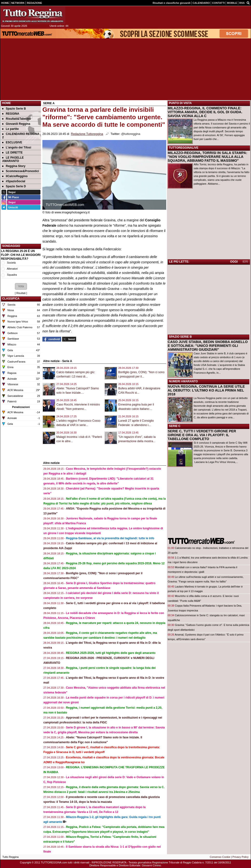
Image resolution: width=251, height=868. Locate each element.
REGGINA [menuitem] (11, 114)
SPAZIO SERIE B (180, 337)
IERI (245, 262)
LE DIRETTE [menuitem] (12, 153)
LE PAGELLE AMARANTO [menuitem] (13, 159)
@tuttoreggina (131, 134)
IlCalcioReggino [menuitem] (15, 176)
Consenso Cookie (220, 857)
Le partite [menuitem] (10, 129)
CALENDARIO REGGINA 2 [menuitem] (21, 136)
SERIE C (175, 426)
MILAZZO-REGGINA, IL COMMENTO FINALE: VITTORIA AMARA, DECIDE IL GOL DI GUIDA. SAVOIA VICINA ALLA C (205, 112)
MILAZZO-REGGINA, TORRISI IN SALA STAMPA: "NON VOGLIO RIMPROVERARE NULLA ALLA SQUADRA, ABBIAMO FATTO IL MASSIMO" (207, 157)
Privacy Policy (241, 857)
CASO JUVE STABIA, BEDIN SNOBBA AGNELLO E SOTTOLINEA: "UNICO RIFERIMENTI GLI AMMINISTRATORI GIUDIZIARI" (208, 346)
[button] (21, 286)
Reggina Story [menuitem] (14, 166)
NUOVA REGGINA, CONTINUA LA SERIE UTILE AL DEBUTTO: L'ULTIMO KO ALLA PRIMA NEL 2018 (206, 390)
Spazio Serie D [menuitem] (14, 186)
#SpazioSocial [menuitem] (14, 181)
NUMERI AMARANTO (183, 381)
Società (11, 263)
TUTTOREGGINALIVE (184, 148)
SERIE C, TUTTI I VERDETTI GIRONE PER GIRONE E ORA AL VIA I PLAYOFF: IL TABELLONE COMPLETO (202, 435)
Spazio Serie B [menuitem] (14, 109)
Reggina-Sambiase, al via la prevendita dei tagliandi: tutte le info (110, 538)
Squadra (12, 275)
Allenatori (12, 269)
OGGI (234, 262)
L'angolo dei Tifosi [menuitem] (17, 147)
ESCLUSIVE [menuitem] (12, 142)
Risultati (21, 293)
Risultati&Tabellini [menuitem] (17, 119)
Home (7, 103)
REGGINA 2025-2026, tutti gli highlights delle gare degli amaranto (111, 653)
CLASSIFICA (11, 299)
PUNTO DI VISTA (180, 103)
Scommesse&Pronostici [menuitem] (20, 171)
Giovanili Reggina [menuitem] (16, 124)
